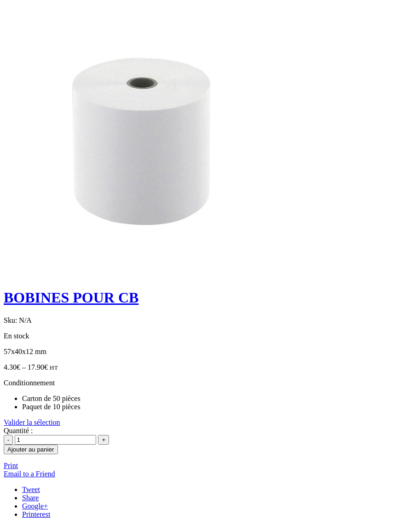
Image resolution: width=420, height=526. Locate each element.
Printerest (36, 514)
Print (11, 466)
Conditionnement (29, 383)
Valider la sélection (32, 422)
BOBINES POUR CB (71, 297)
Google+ (35, 506)
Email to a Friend (29, 474)
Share (30, 498)
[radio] (219, 399)
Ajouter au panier (31, 449)
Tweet (31, 489)
